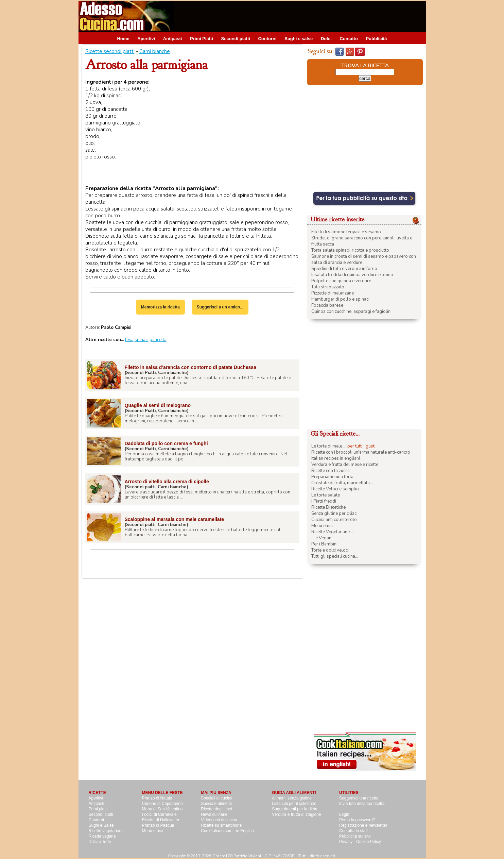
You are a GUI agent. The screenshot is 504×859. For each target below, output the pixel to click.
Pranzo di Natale (157, 798)
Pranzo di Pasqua (158, 825)
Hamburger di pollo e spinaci (340, 299)
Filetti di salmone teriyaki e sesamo (346, 232)
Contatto (349, 39)
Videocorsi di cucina (219, 820)
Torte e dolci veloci (330, 550)
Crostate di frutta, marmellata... (342, 483)
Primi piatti (98, 809)
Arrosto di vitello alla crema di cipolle (167, 482)
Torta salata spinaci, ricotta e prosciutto (350, 250)
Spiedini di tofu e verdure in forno (344, 269)
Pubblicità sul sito (355, 836)
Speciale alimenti (216, 804)
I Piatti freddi (324, 501)
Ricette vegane (102, 836)
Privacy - (348, 842)
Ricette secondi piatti (110, 51)
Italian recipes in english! (336, 458)
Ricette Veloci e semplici (335, 489)
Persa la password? (357, 820)
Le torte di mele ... (329, 446)
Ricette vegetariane (106, 831)
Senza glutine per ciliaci (334, 513)
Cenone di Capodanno (162, 804)
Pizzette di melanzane (333, 293)
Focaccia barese (327, 305)
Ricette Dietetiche (328, 507)
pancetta (158, 340)
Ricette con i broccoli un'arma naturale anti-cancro (361, 452)
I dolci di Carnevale (159, 814)
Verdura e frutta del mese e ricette (345, 465)
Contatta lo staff (353, 831)
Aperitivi (146, 39)
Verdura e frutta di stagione (296, 814)
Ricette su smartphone (221, 825)
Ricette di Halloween (161, 820)
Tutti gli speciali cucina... (335, 556)
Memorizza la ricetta (160, 307)
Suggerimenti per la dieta (294, 809)
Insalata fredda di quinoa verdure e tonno (352, 275)
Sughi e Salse (101, 825)
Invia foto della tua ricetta (362, 804)
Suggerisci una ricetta (359, 798)
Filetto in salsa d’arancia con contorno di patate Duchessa (190, 367)
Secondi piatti (236, 39)
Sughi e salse (299, 39)
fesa (129, 340)
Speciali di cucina (217, 798)
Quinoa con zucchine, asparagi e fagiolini (351, 311)
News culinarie (214, 814)
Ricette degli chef (216, 809)
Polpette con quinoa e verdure (341, 281)
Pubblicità (376, 39)
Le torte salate (326, 495)
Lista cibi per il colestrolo (294, 804)
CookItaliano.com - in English (227, 831)
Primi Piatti (202, 39)
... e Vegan (321, 538)
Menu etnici (322, 526)
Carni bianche (155, 51)
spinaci (142, 340)
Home (123, 39)
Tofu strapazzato (328, 287)
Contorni (267, 39)
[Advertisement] (302, 16)
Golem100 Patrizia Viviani (237, 856)
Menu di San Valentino (162, 809)
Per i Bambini (324, 544)
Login (344, 814)
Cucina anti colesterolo (334, 520)
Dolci (326, 39)
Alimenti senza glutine (292, 798)
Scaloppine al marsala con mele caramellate (175, 519)
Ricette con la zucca (331, 471)
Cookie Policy (369, 842)
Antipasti (173, 39)
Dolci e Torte (100, 842)
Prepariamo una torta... (334, 477)
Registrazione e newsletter (363, 825)
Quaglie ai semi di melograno (158, 405)
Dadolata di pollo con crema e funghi (166, 443)
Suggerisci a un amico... (220, 307)
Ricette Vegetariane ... (333, 532)
